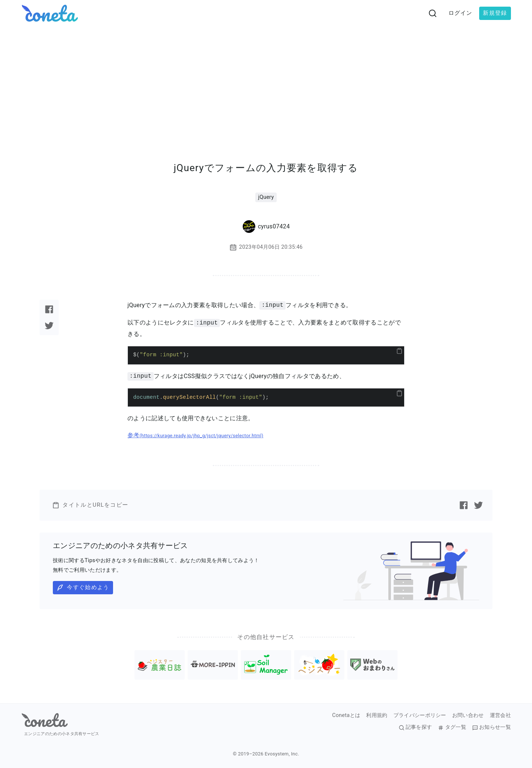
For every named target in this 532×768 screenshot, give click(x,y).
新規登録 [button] (495, 13)
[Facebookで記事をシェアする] (49, 309)
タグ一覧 (452, 727)
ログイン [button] (461, 13)
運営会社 (500, 716)
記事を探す (415, 727)
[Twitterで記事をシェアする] (49, 326)
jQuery (266, 197)
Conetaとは (346, 716)
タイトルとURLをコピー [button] (90, 505)
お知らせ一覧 (492, 727)
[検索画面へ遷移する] (433, 13)
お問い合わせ (468, 716)
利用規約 (377, 716)
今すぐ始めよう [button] (83, 588)
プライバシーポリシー (420, 716)
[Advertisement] (266, 82)
